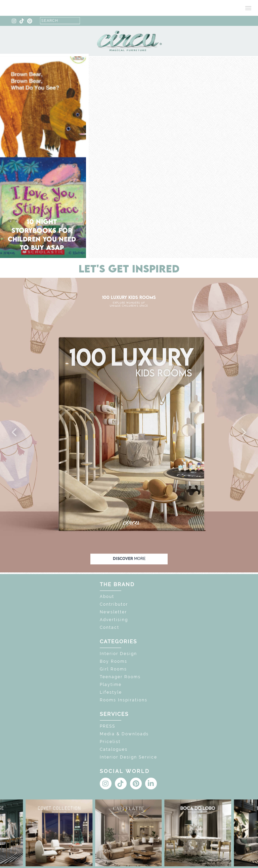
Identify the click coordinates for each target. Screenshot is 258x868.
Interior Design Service (128, 757)
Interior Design (118, 654)
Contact (110, 627)
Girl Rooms (113, 669)
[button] (15, 433)
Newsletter (113, 612)
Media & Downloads (124, 734)
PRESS (107, 726)
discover (129, 559)
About (107, 597)
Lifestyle (111, 692)
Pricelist (110, 742)
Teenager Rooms (120, 677)
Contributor (114, 604)
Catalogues (114, 749)
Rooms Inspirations (124, 700)
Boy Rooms (114, 661)
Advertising (114, 620)
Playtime (111, 685)
